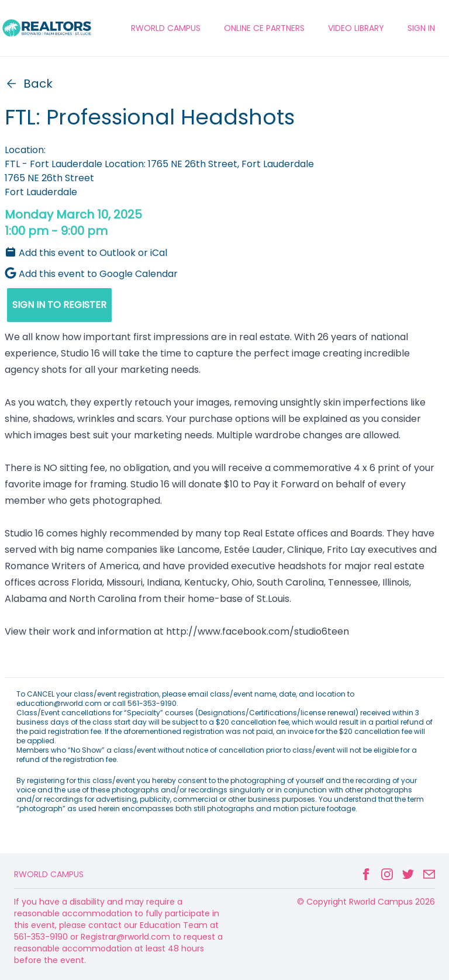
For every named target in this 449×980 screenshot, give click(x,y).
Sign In (421, 28)
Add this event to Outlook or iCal (86, 253)
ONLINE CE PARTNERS (264, 28)
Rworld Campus (49, 874)
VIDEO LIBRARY (356, 28)
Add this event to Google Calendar (91, 274)
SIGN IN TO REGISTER (59, 305)
